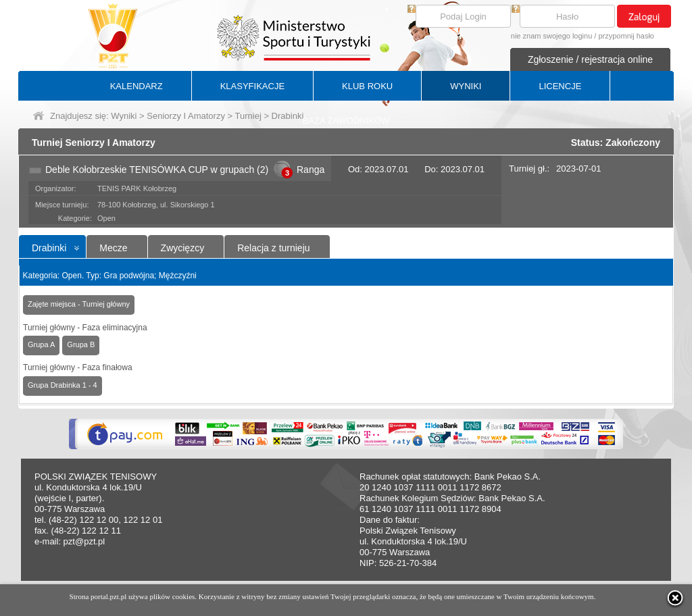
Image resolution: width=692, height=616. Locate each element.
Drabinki (49, 248)
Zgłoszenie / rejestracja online (590, 59)
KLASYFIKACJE (252, 86)
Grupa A (41, 344)
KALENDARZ (137, 86)
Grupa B (81, 344)
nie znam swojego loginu (551, 36)
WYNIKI (466, 86)
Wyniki (124, 116)
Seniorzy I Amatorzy (186, 116)
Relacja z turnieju (273, 248)
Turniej (248, 116)
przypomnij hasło (626, 36)
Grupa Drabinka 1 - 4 (63, 385)
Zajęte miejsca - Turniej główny (79, 304)
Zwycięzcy (183, 248)
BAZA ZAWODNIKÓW (346, 121)
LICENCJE (560, 86)
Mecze (113, 248)
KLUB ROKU (367, 86)
